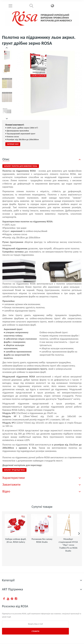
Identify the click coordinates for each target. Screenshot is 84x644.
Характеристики (14, 478)
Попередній (7, 48)
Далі (7, 119)
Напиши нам (13, 144)
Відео (6, 491)
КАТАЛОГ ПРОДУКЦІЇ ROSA (14, 470)
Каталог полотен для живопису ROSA (21, 166)
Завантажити (11, 484)
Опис (6, 159)
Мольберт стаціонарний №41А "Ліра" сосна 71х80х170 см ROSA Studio (68, 545)
